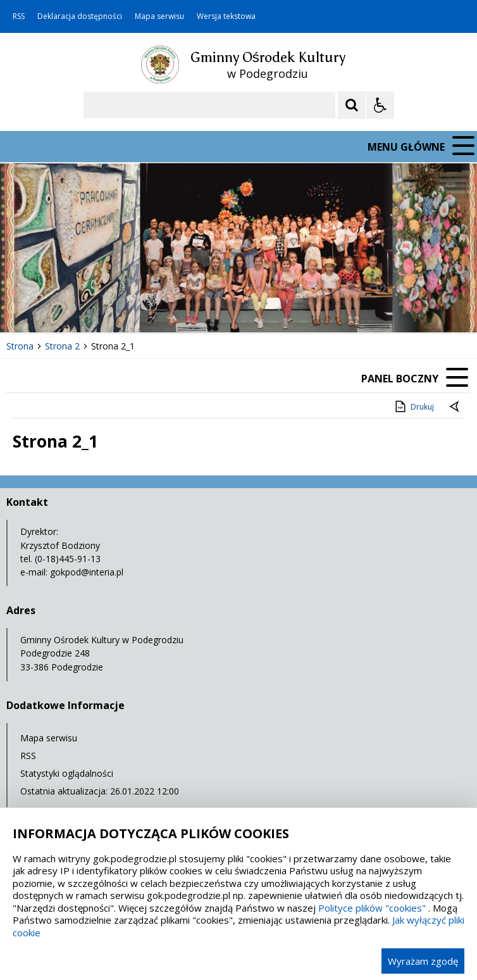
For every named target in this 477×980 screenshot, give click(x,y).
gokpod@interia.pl (87, 572)
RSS (19, 16)
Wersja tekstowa (226, 16)
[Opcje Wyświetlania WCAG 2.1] (380, 105)
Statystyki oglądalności (67, 773)
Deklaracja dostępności (80, 16)
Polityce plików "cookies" (372, 908)
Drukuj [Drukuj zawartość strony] (413, 406)
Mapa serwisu (159, 16)
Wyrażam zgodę (423, 961)
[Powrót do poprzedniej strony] (455, 407)
